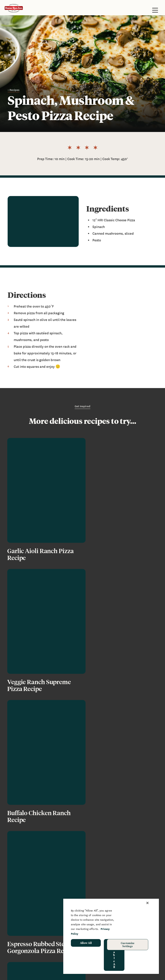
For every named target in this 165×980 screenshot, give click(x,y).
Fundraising (16, 923)
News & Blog (99, 874)
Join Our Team (100, 891)
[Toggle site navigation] (155, 10)
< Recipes (14, 90)
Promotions (16, 940)
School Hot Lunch (20, 935)
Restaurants (16, 880)
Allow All (86, 943)
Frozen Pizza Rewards (23, 897)
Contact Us (98, 886)
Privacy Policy (18, 970)
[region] (111, 936)
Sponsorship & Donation (25, 929)
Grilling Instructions (22, 891)
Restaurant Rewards (22, 903)
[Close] (147, 903)
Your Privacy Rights (46, 970)
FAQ (93, 880)
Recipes (96, 897)
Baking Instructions (22, 886)
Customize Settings (128, 944)
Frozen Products (19, 874)
